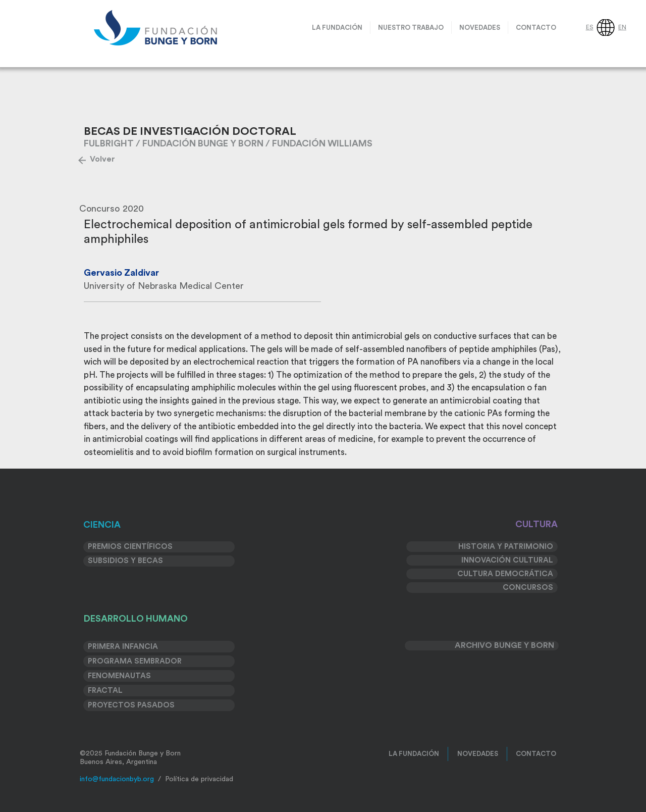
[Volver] (102, 159)
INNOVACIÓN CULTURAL (507, 560)
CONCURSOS (528, 588)
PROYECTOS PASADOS (131, 705)
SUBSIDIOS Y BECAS (125, 561)
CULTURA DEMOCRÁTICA (505, 574)
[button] (411, 28)
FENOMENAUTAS (119, 676)
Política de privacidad (199, 779)
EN (622, 27)
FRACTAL (105, 691)
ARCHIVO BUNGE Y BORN (504, 645)
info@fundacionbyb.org (117, 779)
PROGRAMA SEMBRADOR (135, 661)
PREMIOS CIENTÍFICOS (130, 547)
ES (590, 27)
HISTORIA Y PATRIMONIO (506, 547)
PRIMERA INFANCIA (123, 647)
